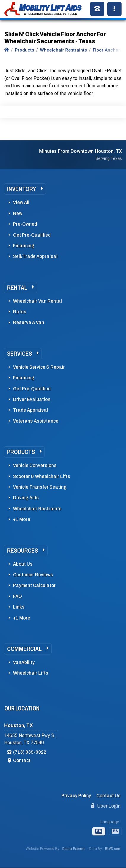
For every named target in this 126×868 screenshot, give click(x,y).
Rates (20, 312)
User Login (106, 806)
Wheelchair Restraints (37, 509)
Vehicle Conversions (35, 465)
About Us (23, 564)
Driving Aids (26, 498)
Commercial (24, 649)
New (18, 213)
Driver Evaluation (32, 399)
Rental (17, 288)
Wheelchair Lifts (31, 673)
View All (21, 202)
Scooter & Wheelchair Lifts (42, 476)
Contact (22, 760)
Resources (23, 551)
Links (19, 607)
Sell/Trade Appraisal (35, 256)
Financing (24, 246)
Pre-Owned (25, 224)
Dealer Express (74, 849)
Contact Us (109, 796)
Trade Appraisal (31, 410)
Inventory (22, 189)
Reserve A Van (29, 322)
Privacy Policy (76, 796)
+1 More (22, 519)
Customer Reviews (33, 575)
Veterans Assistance (36, 421)
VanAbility (24, 662)
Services (20, 354)
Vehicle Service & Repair (39, 367)
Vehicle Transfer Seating (40, 487)
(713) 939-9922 (30, 752)
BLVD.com (113, 849)
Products (21, 452)
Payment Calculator (34, 585)
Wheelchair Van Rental (38, 301)
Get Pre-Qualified (32, 235)
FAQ (17, 596)
